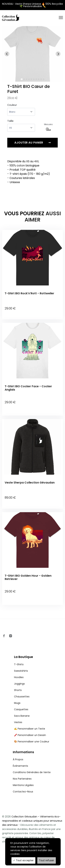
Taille (10, 121)
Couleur (12, 105)
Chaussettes (22, 697)
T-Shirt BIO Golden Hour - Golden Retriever (28, 577)
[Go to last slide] (7, 54)
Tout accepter (23, 860)
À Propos (18, 759)
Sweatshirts (21, 671)
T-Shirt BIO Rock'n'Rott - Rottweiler (29, 293)
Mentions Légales (23, 785)
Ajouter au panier (32, 143)
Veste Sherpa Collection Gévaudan (30, 483)
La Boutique (23, 657)
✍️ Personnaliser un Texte (30, 729)
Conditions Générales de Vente (32, 772)
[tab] (22, 79)
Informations (23, 752)
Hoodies (19, 677)
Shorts (18, 690)
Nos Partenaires (22, 779)
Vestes (18, 722)
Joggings (19, 684)
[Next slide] (58, 54)
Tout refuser (47, 860)
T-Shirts (19, 664)
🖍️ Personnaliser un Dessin (30, 735)
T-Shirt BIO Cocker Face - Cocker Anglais (28, 388)
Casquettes (21, 709)
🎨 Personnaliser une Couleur (32, 742)
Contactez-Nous (23, 792)
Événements (20, 766)
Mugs (17, 703)
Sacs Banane (22, 716)
